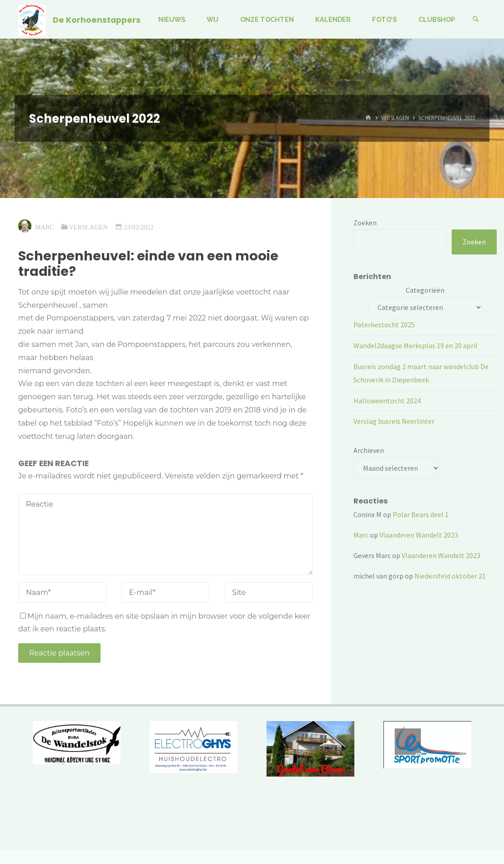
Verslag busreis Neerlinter (394, 421)
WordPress (468, 828)
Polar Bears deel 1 (421, 514)
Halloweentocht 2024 (387, 401)
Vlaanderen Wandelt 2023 (419, 535)
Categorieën (425, 290)
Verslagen (395, 118)
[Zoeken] (476, 19)
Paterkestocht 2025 (384, 325)
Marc (361, 535)
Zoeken (365, 223)
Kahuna (431, 828)
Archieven (369, 450)
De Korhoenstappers (97, 20)
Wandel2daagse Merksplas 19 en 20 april (416, 346)
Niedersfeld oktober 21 (450, 576)
